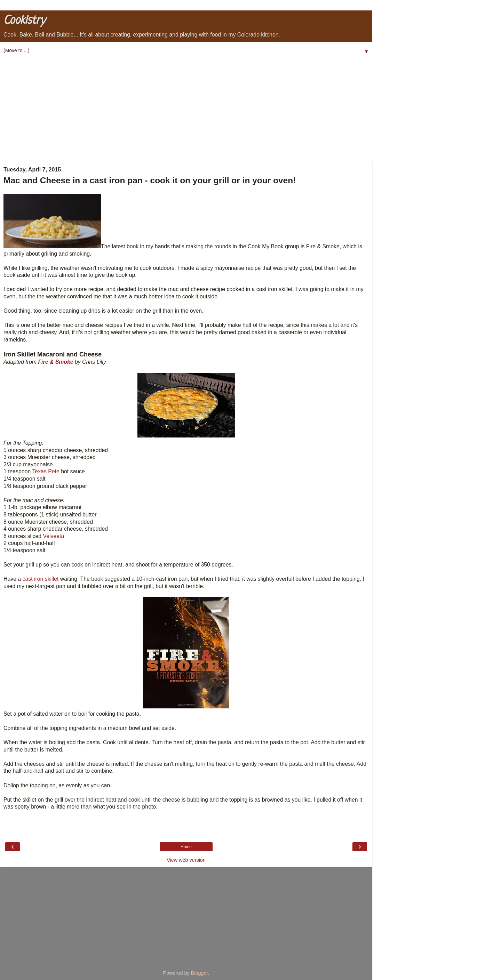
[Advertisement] (186, 108)
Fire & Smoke (55, 362)
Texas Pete (46, 471)
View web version (186, 860)
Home (186, 847)
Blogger (200, 973)
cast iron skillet (41, 579)
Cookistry (24, 21)
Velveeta (54, 536)
